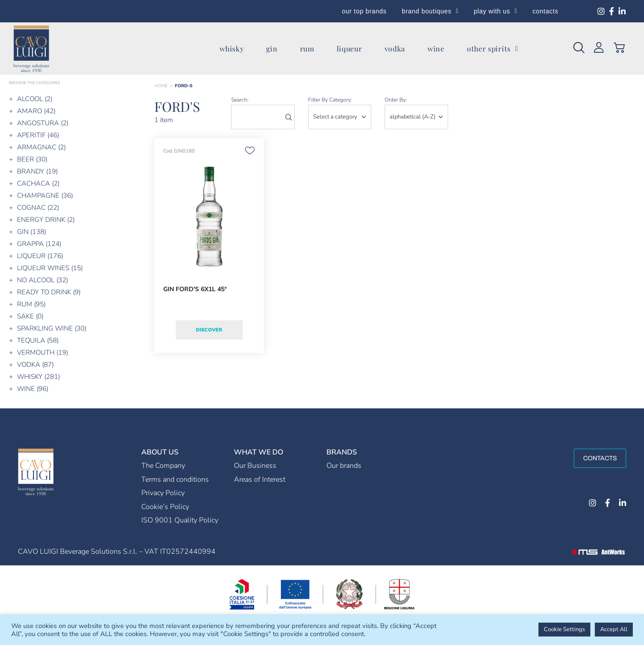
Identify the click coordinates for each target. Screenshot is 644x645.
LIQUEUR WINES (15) (50, 268)
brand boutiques (430, 11)
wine (436, 49)
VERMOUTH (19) (42, 352)
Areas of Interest (260, 480)
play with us (495, 11)
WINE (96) (33, 389)
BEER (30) (32, 159)
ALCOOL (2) (35, 99)
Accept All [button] (614, 629)
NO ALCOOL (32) (42, 280)
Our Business (255, 466)
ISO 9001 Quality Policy (180, 520)
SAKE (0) (30, 316)
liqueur (350, 49)
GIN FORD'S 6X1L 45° (195, 289)
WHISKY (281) (38, 377)
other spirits (493, 49)
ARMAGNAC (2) (41, 147)
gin (272, 49)
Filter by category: (330, 100)
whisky (232, 49)
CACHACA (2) (38, 183)
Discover (209, 330)
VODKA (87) (35, 365)
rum (307, 49)
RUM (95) (31, 304)
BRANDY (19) (37, 171)
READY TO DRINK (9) (49, 292)
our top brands (364, 11)
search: (240, 100)
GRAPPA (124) (39, 244)
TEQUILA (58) (38, 340)
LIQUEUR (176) (40, 256)
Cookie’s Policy (165, 507)
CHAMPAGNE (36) (45, 195)
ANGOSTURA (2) (43, 123)
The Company (163, 466)
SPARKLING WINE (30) (52, 328)
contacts (546, 11)
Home (161, 86)
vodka (395, 49)
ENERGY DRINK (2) (46, 220)
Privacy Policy (163, 493)
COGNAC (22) (38, 208)
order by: (396, 100)
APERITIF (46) (38, 135)
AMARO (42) (36, 111)
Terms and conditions (175, 480)
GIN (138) (32, 232)
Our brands (344, 466)
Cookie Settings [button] (564, 629)
